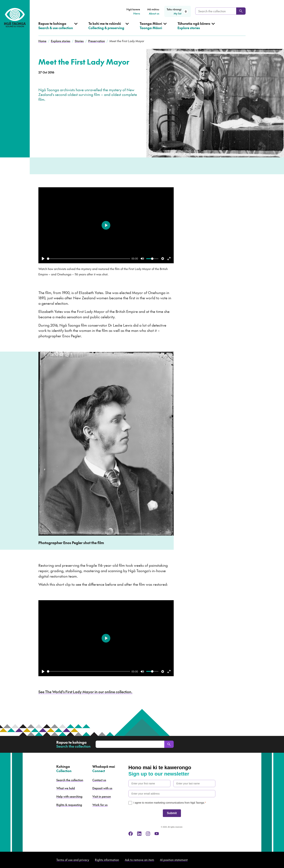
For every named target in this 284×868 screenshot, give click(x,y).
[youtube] (157, 834)
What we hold (66, 788)
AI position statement (174, 860)
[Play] (43, 259)
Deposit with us (102, 788)
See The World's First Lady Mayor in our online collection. (85, 692)
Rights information (107, 860)
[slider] (89, 259)
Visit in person (102, 796)
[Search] (241, 11)
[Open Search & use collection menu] (58, 29)
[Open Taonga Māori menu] (153, 29)
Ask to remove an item (139, 860)
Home (42, 41)
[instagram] (148, 834)
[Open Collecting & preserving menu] (109, 29)
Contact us (99, 780)
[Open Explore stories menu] (196, 29)
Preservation (97, 41)
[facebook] (131, 834)
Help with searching (69, 796)
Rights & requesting (69, 805)
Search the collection (70, 780)
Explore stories (61, 41)
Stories (79, 41)
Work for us (100, 805)
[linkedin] (139, 834)
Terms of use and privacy (73, 860)
